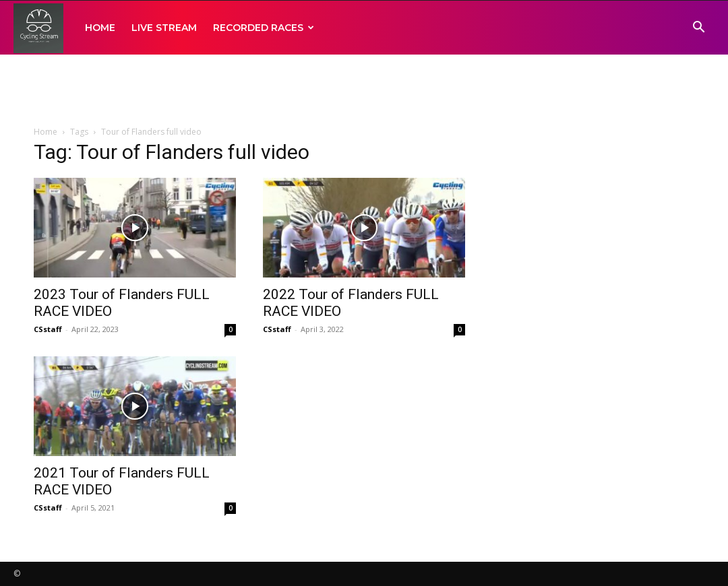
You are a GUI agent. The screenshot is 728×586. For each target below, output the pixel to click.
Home (45, 132)
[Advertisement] (364, 91)
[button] (698, 29)
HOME (100, 28)
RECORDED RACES (264, 28)
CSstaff (48, 329)
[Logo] (38, 28)
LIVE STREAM (164, 28)
